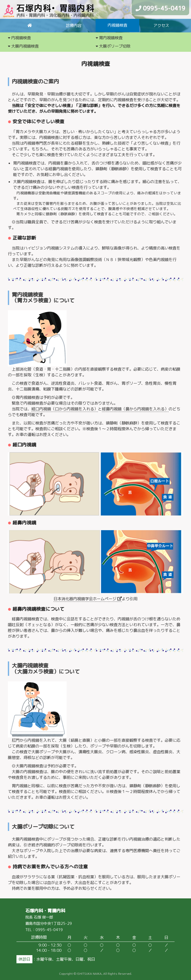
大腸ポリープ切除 (113, 46)
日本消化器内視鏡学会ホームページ (88, 599)
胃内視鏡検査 (109, 38)
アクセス (161, 26)
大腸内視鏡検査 (23, 46)
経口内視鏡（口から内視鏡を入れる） (65, 409)
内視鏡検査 (117, 25)
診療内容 (74, 26)
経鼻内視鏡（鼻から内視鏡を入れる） (135, 409)
